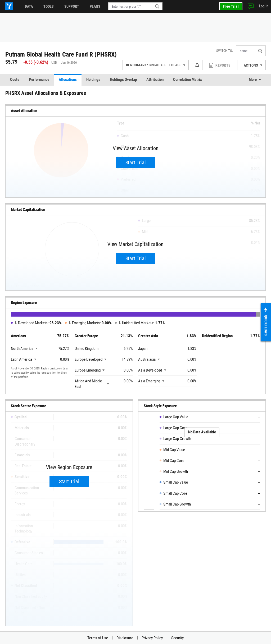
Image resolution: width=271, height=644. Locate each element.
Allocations (68, 80)
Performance (39, 80)
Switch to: (225, 51)
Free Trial (231, 6)
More (253, 80)
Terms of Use (98, 638)
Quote (15, 80)
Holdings (93, 80)
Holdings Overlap (123, 80)
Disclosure (125, 638)
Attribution (155, 80)
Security (177, 638)
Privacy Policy (152, 638)
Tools (49, 6)
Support (72, 6)
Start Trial (136, 163)
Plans (95, 6)
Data (29, 6)
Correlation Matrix (188, 80)
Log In (264, 6)
